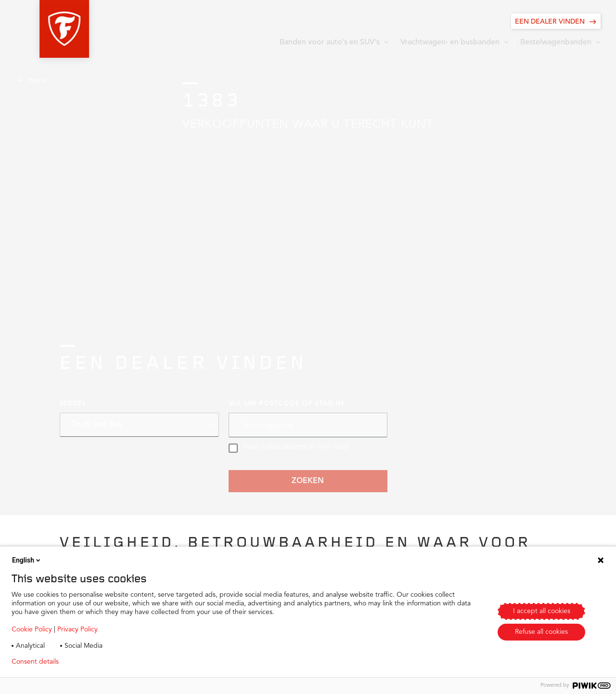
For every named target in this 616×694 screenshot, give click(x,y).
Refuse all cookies (541, 632)
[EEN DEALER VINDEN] (556, 21)
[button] (40, 29)
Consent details (35, 662)
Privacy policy (95, 662)
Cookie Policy (32, 629)
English (27, 560)
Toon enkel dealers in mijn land (289, 448)
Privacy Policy (77, 629)
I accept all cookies (542, 611)
